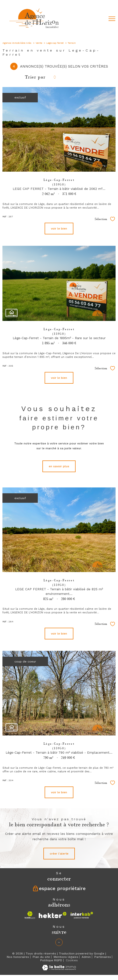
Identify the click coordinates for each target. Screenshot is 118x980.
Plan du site (41, 957)
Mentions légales (66, 957)
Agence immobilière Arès (17, 43)
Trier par (35, 77)
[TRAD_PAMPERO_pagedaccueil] (34, 29)
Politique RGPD (51, 960)
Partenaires (103, 957)
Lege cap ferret (55, 43)
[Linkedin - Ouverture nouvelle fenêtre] (59, 942)
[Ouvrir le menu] (112, 19)
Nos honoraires (18, 957)
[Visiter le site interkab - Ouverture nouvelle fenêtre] (82, 915)
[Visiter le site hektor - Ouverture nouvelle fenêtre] (53, 915)
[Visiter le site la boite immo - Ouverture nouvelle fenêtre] (30, 915)
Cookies (72, 960)
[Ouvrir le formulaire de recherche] (99, 19)
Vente (39, 43)
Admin (86, 957)
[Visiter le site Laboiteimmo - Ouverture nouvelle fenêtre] (59, 969)
